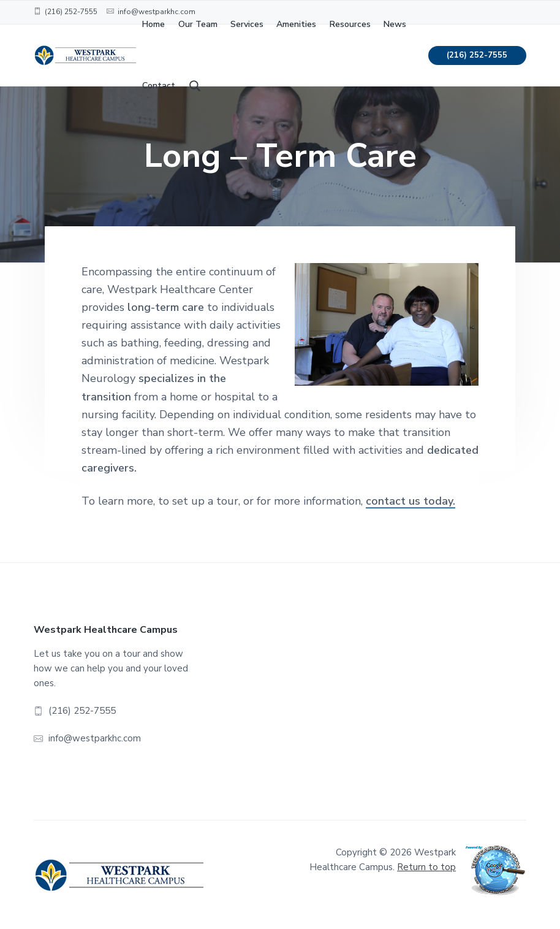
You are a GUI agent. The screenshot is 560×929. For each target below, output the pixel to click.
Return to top (426, 867)
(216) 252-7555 (477, 55)
